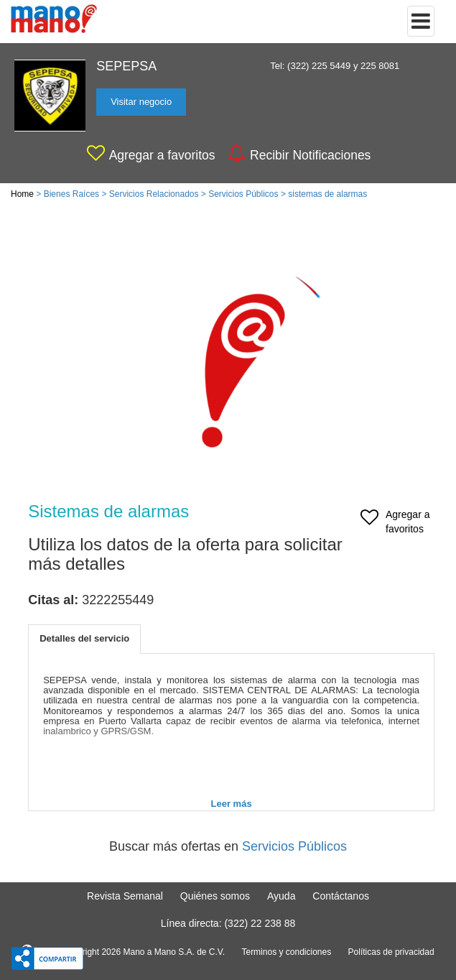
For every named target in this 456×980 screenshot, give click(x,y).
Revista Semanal (125, 896)
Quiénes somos (215, 896)
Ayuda (281, 896)
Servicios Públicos (243, 194)
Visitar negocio (141, 102)
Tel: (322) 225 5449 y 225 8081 (335, 66)
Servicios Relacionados (154, 194)
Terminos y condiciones (286, 952)
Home (22, 194)
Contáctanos (341, 896)
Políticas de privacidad (391, 952)
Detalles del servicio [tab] (84, 638)
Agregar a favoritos (395, 523)
